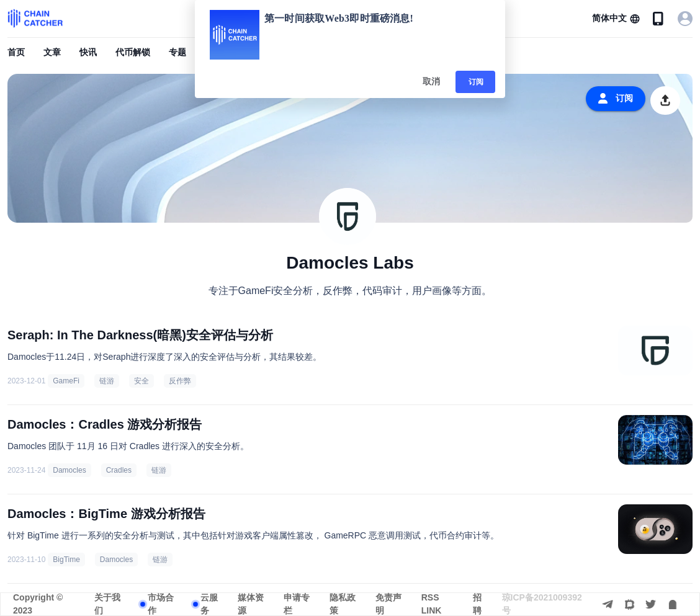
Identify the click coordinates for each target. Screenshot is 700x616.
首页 (16, 52)
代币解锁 (133, 52)
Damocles (69, 470)
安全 (141, 381)
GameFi (66, 381)
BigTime (66, 560)
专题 (177, 52)
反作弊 (180, 381)
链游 (107, 381)
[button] (616, 19)
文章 (52, 52)
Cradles (119, 470)
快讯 (88, 52)
